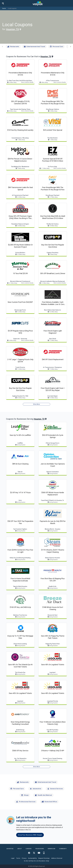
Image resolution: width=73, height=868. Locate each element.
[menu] (3, 3)
